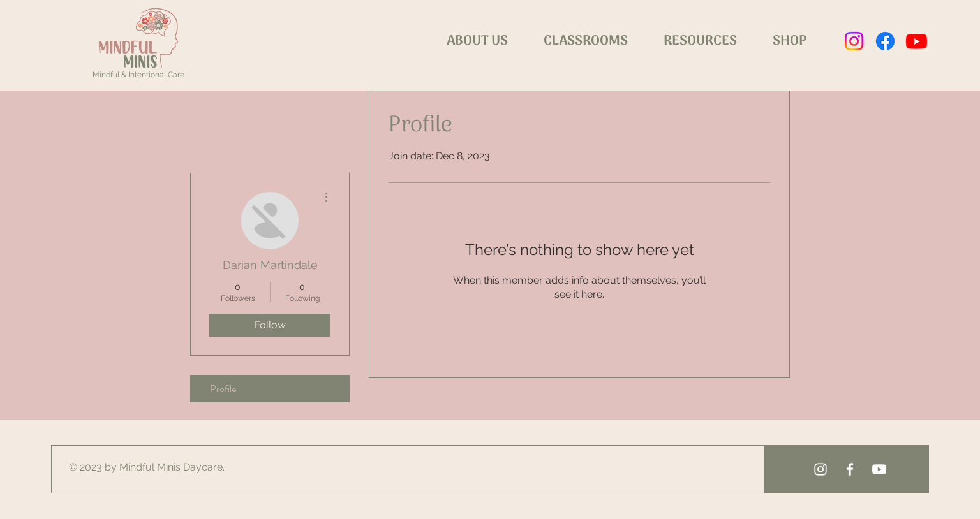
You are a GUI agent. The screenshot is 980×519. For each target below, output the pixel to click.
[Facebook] (885, 41)
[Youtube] (917, 41)
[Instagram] (854, 41)
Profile (223, 389)
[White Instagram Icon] (820, 469)
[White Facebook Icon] (850, 469)
